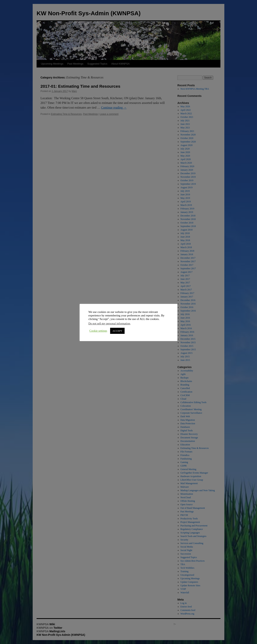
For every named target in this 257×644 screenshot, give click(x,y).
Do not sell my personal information (109, 323)
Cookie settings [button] (98, 331)
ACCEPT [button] (117, 331)
